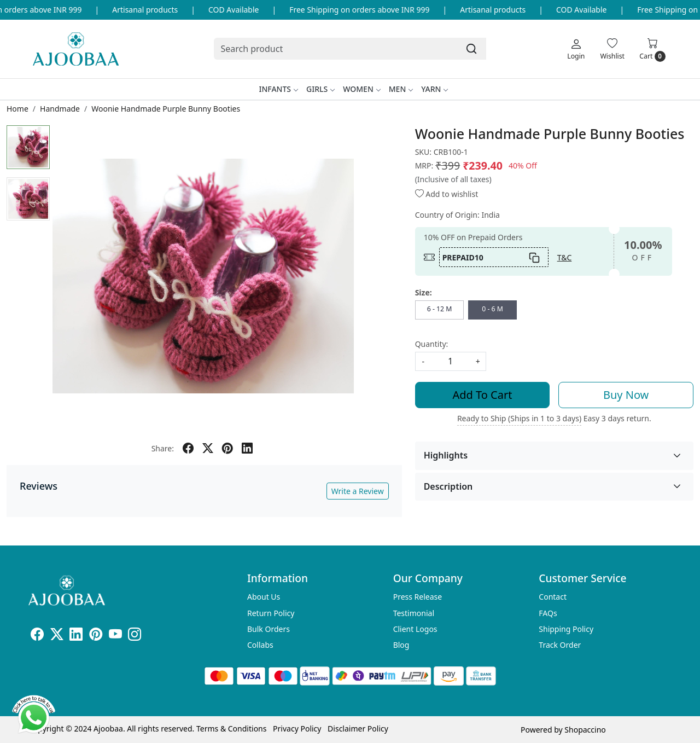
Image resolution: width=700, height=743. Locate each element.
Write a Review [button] (358, 491)
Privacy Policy (297, 729)
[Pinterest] (96, 636)
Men (401, 89)
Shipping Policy (566, 629)
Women (361, 89)
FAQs (548, 613)
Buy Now (626, 395)
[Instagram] (135, 636)
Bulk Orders (269, 629)
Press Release (418, 597)
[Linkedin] (76, 636)
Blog (401, 645)
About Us (264, 597)
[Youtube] (115, 636)
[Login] (576, 49)
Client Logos (415, 629)
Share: (163, 448)
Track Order (560, 645)
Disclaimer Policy (358, 729)
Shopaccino (585, 730)
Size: (424, 292)
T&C (565, 257)
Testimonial (414, 613)
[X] (57, 636)
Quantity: (432, 344)
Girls (320, 89)
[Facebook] (37, 636)
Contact (553, 597)
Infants (279, 89)
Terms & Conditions (232, 729)
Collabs (260, 645)
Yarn (434, 89)
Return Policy (271, 613)
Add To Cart (483, 395)
